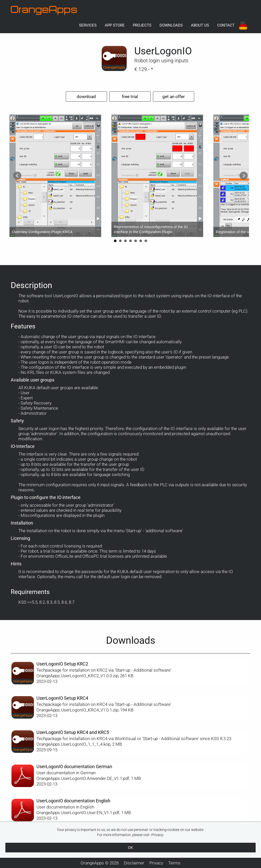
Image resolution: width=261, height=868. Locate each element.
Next (244, 176)
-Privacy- (157, 835)
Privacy (156, 863)
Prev (17, 176)
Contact (226, 25)
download (86, 97)
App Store (115, 25)
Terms (174, 863)
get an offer (174, 97)
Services (88, 25)
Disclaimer (134, 863)
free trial (130, 97)
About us (200, 25)
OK (130, 848)
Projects (142, 25)
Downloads (171, 25)
